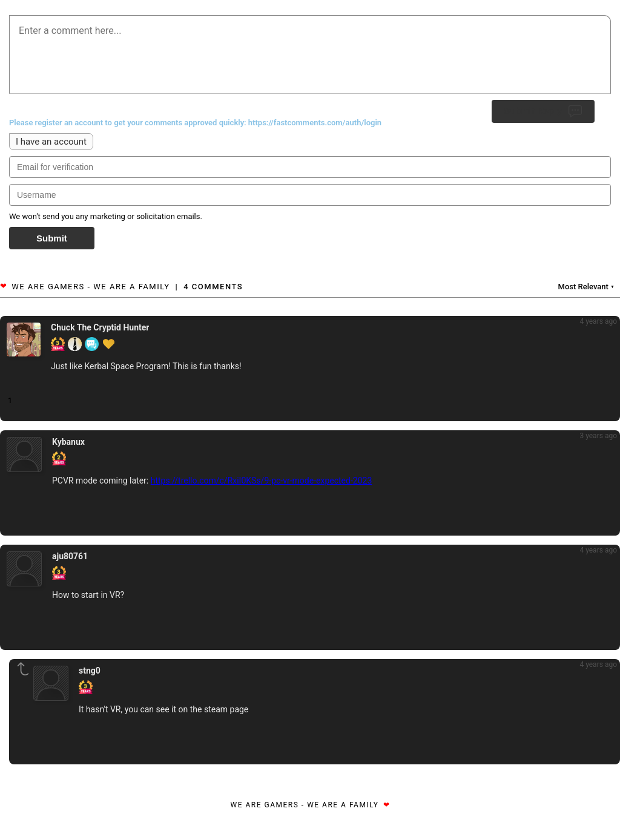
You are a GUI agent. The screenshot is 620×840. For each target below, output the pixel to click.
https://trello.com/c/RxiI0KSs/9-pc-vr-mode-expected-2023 (262, 481)
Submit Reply (543, 111)
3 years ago (598, 436)
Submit (52, 238)
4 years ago (598, 321)
